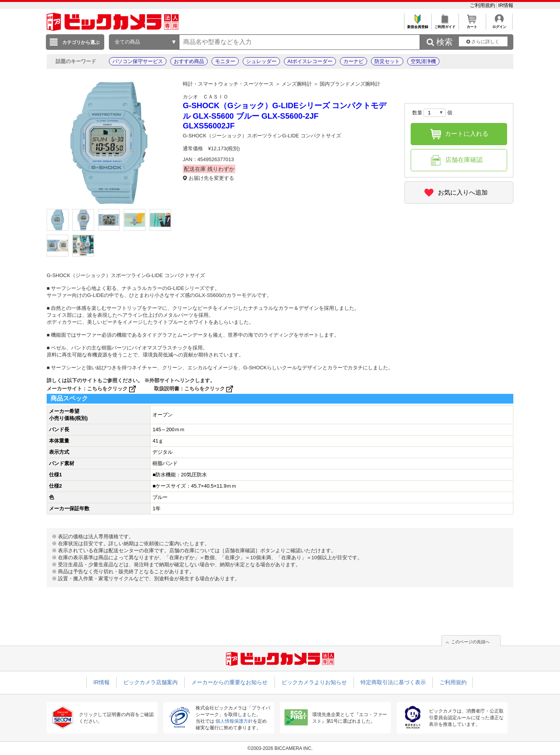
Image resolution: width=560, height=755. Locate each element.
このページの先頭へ (470, 642)
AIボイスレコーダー (310, 61)
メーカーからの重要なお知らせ (229, 682)
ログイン (499, 25)
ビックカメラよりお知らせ (314, 682)
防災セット (387, 61)
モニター (225, 61)
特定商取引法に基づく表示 (393, 682)
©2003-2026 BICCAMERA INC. (280, 748)
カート (472, 25)
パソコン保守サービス (138, 61)
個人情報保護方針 (234, 721)
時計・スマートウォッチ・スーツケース (228, 84)
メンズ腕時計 (297, 84)
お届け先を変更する (211, 178)
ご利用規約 (483, 5)
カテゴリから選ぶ (81, 42)
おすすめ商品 (189, 61)
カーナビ (353, 61)
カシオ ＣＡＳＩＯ (206, 97)
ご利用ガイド (445, 25)
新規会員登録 (417, 25)
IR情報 (506, 5)
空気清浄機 (423, 61)
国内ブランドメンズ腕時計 (350, 84)
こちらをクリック (112, 389)
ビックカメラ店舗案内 (150, 682)
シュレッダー (261, 61)
